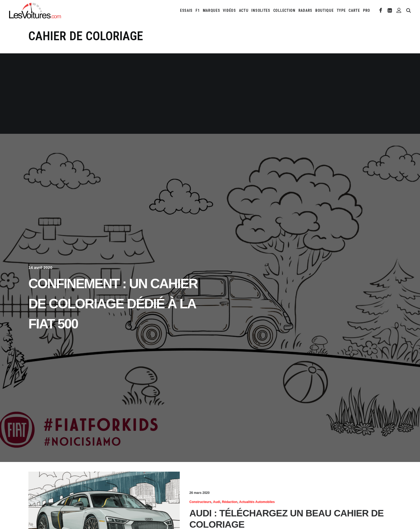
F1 (198, 10)
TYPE (341, 10)
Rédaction (230, 502)
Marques (211, 10)
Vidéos (229, 10)
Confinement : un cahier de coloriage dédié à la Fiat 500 (113, 304)
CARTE (354, 10)
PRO (367, 10)
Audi (217, 502)
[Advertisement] (210, 94)
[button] (381, 10)
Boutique (325, 10)
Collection (284, 10)
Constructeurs (200, 502)
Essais (186, 10)
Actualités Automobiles (257, 502)
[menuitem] (186, 10)
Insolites (261, 10)
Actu (244, 10)
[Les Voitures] (35, 10)
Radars (305, 10)
